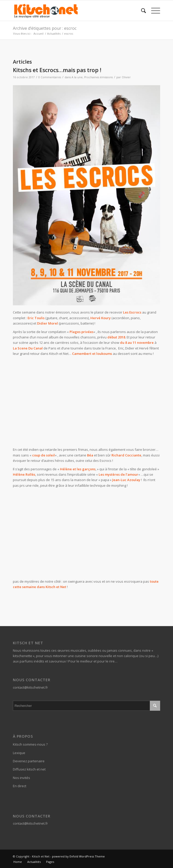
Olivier (126, 77)
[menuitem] (141, 11)
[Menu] (153, 11)
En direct (20, 786)
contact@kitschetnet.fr (30, 687)
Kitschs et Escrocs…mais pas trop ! (57, 70)
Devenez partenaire (29, 761)
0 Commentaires (50, 77)
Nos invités (21, 778)
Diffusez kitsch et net (29, 769)
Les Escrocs (132, 312)
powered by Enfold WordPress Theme (78, 856)
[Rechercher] (141, 11)
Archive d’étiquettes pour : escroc (45, 28)
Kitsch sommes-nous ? (30, 744)
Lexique (19, 753)
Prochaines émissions (98, 77)
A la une (77, 77)
